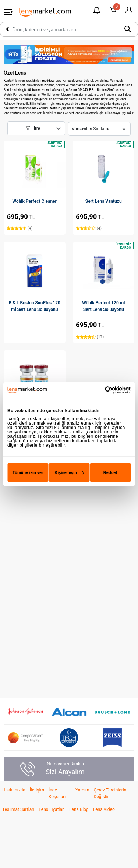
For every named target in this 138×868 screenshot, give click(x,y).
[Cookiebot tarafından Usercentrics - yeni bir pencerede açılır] (99, 390)
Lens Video (104, 809)
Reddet (110, 472)
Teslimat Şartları (18, 809)
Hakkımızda (14, 790)
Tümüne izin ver (28, 472)
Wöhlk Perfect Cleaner (35, 201)
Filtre (33, 128)
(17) (90, 337)
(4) (20, 228)
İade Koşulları (57, 793)
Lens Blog (79, 809)
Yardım (82, 790)
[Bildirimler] (97, 12)
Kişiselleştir (69, 472)
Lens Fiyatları (52, 809)
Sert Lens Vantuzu (104, 201)
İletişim (37, 790)
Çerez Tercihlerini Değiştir (110, 793)
